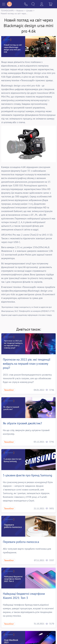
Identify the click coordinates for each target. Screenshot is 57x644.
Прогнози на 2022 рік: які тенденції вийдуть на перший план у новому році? (27, 364)
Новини (20, 10)
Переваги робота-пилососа (21, 542)
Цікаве (29, 10)
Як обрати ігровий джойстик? (22, 423)
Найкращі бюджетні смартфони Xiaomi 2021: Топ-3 (24, 596)
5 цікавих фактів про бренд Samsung (28, 475)
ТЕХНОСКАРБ (7, 10)
